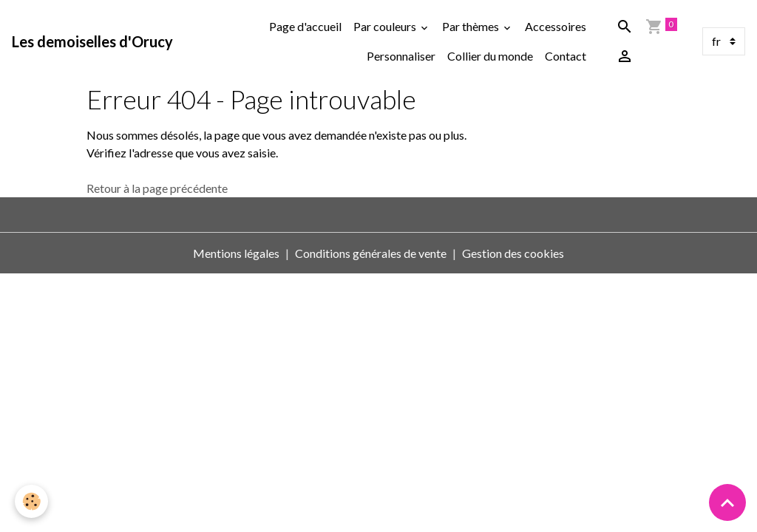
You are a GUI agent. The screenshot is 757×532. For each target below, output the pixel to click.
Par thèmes (472, 26)
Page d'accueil (305, 26)
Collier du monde (490, 56)
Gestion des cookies (513, 253)
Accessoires (556, 26)
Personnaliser (401, 56)
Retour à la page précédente (157, 188)
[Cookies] (31, 501)
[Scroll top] (727, 502)
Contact (566, 56)
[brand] (92, 41)
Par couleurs (386, 26)
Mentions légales (236, 253)
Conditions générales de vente (371, 253)
